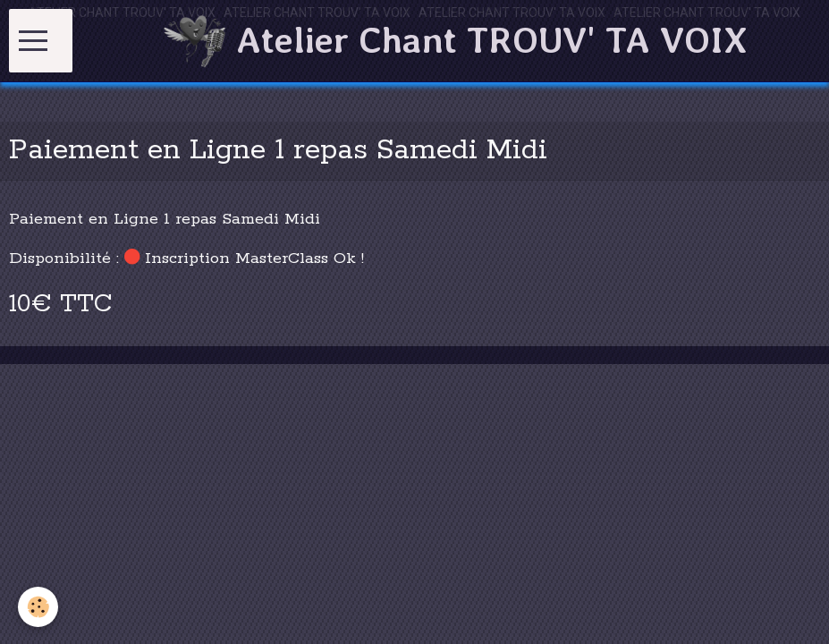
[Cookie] (38, 607)
